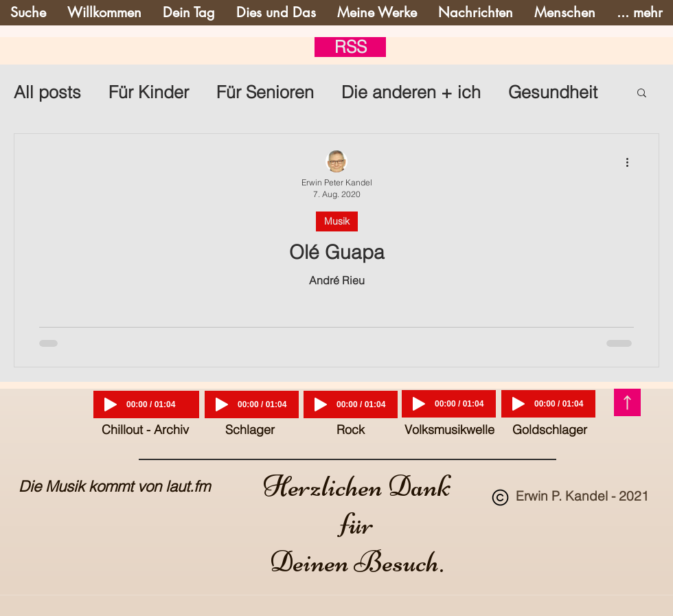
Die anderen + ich (411, 92)
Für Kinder (149, 92)
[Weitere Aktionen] (632, 162)
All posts (47, 92)
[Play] (111, 404)
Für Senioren (265, 92)
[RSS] (350, 47)
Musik (337, 221)
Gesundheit (553, 92)
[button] (642, 94)
